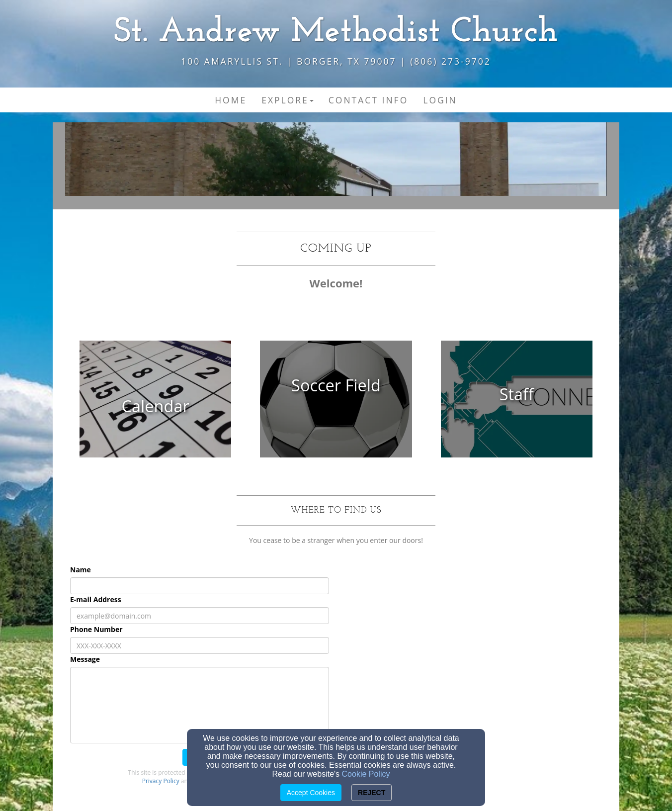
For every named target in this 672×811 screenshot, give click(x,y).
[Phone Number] (200, 645)
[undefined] (155, 406)
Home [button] (231, 100)
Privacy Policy (161, 781)
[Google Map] (472, 634)
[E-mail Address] (200, 616)
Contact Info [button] (368, 100)
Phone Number (96, 629)
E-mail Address (96, 599)
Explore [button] (288, 100)
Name (81, 570)
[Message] (200, 705)
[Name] (200, 586)
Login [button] (440, 100)
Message (85, 659)
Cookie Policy (366, 774)
